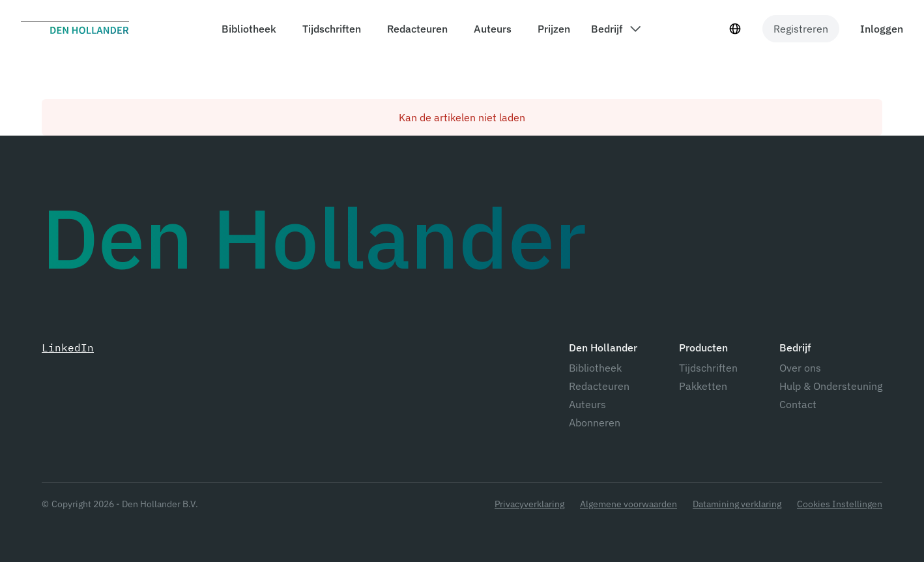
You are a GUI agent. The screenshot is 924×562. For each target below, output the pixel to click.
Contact (798, 404)
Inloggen (882, 29)
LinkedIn (68, 348)
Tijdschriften (708, 368)
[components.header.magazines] (329, 29)
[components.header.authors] (490, 29)
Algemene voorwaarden (628, 504)
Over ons (800, 368)
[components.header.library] (246, 29)
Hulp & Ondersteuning (831, 386)
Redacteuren (599, 386)
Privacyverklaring (529, 504)
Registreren (801, 29)
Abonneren (595, 422)
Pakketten (703, 386)
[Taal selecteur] (735, 29)
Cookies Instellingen (840, 504)
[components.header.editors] (415, 29)
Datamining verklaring (737, 504)
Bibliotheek (595, 368)
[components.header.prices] (551, 29)
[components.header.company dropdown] (616, 29)
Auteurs (587, 404)
